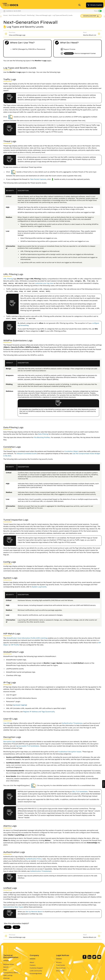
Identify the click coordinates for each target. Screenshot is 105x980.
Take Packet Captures (38, 179)
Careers (33, 965)
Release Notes (9, 964)
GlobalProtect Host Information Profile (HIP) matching (27, 638)
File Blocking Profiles (42, 437)
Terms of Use (61, 968)
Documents (60, 971)
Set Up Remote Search (34, 912)
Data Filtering (43, 434)
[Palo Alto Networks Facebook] (85, 958)
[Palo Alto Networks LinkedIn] (90, 958)
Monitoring (31, 15)
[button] (104, 784)
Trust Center (61, 965)
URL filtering (8, 279)
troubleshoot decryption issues (70, 752)
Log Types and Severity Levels (62, 15)
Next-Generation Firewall (17, 15)
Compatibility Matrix (11, 973)
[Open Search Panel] (80, 5)
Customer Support (36, 968)
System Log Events (39, 587)
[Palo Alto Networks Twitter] (95, 958)
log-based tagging (20, 705)
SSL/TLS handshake (80, 792)
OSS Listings (8, 975)
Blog (5, 970)
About (32, 962)
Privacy (59, 962)
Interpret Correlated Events (27, 454)
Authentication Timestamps (72, 723)
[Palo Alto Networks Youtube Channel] (99, 958)
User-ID (6, 723)
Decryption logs (9, 742)
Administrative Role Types (13, 907)
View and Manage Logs (43, 15)
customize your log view (44, 283)
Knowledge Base (36, 973)
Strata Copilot (95, 5)
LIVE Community (36, 971)
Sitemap (6, 978)
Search (6, 967)
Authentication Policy (34, 859)
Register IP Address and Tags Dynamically (39, 712)
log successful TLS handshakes (28, 746)
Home (5, 15)
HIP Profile (15, 645)
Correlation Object (71, 451)
